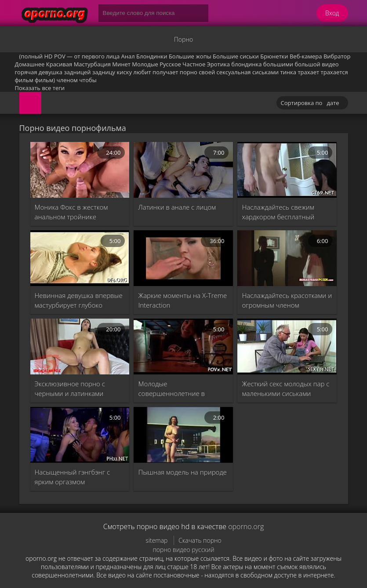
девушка (51, 72)
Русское (170, 64)
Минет (121, 64)
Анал (128, 56)
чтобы (88, 80)
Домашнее (30, 64)
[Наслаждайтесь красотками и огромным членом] (287, 258)
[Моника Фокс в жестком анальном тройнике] (80, 170)
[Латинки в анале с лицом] (183, 170)
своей (207, 72)
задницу (104, 72)
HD (49, 56)
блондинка (246, 64)
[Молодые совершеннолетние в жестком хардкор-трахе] (183, 347)
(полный (31, 56)
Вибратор (337, 56)
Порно (183, 39)
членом (67, 80)
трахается (334, 72)
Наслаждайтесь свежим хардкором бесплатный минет (278, 212)
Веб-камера (306, 56)
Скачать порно (200, 540)
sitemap (156, 540)
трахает (308, 72)
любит (142, 72)
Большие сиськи (236, 56)
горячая (26, 72)
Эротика (218, 64)
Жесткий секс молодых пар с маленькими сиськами (285, 388)
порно (189, 72)
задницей (77, 72)
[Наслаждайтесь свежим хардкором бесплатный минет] (287, 170)
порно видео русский (183, 550)
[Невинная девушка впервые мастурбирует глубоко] (80, 258)
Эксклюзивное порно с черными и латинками (70, 388)
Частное (194, 64)
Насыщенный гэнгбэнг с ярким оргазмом (73, 477)
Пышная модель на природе (182, 472)
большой (307, 64)
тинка (288, 72)
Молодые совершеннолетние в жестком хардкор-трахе (174, 389)
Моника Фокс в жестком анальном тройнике (71, 212)
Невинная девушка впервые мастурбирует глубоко (79, 300)
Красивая (59, 64)
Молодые (145, 64)
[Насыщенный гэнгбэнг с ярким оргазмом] (80, 435)
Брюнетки (274, 56)
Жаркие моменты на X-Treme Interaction (182, 300)
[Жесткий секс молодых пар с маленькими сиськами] (287, 347)
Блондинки (152, 56)
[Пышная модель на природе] (183, 435)
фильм (24, 80)
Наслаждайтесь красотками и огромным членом (287, 300)
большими (278, 64)
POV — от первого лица (87, 56)
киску (124, 72)
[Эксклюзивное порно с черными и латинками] (80, 347)
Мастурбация (92, 64)
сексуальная (234, 72)
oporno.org (246, 526)
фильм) (45, 80)
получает (165, 72)
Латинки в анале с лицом (177, 207)
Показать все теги (40, 88)
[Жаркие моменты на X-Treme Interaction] (183, 258)
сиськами (265, 72)
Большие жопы (190, 56)
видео (330, 64)
